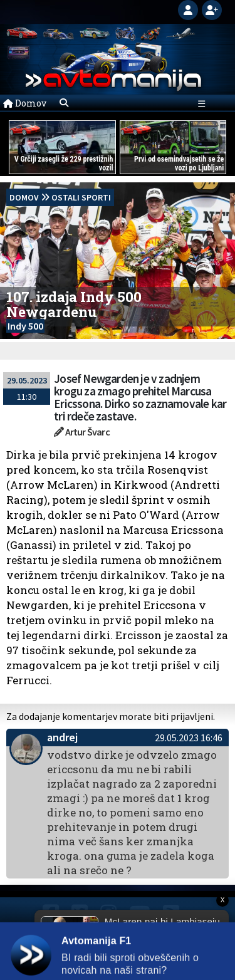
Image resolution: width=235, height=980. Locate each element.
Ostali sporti (81, 197)
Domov (25, 103)
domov (24, 197)
